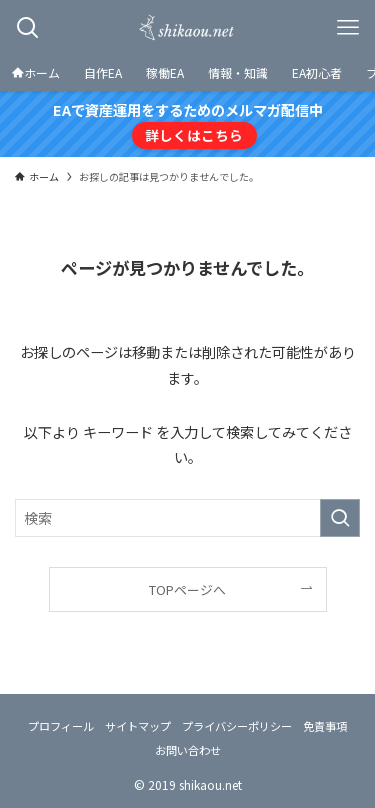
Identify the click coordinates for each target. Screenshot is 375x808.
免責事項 (325, 726)
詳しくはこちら (194, 135)
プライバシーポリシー (237, 726)
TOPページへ (187, 589)
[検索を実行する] (340, 518)
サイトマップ (138, 726)
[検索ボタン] (27, 27)
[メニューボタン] (347, 27)
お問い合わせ (188, 750)
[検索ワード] (187, 518)
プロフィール (61, 726)
